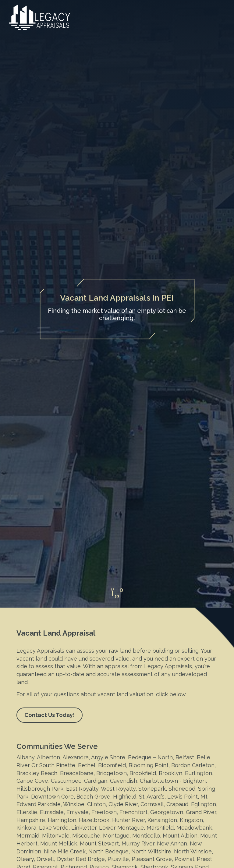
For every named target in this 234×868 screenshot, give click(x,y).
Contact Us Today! (50, 715)
